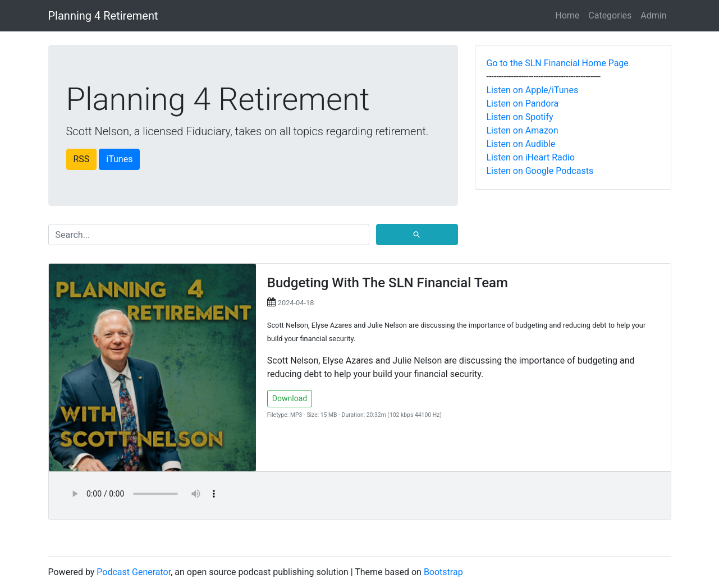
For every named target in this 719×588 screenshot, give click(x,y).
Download (290, 398)
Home (567, 15)
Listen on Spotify (520, 117)
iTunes (119, 159)
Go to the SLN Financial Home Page (558, 63)
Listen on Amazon (523, 130)
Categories (610, 15)
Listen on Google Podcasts (540, 171)
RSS (82, 159)
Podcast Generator (134, 572)
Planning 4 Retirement (103, 16)
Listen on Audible (521, 144)
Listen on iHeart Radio (531, 157)
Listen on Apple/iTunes (533, 90)
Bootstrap (443, 572)
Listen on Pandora (523, 104)
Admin (653, 15)
